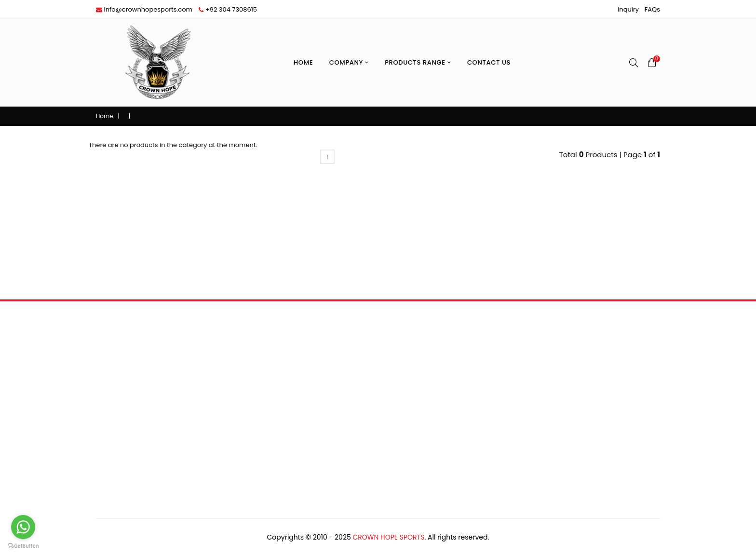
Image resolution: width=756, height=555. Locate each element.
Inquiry (628, 9)
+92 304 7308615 (228, 9)
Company (349, 62)
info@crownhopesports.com (144, 9)
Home (303, 62)
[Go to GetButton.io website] (23, 545)
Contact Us (489, 62)
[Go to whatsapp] (23, 527)
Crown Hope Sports (388, 537)
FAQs (652, 9)
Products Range (418, 62)
